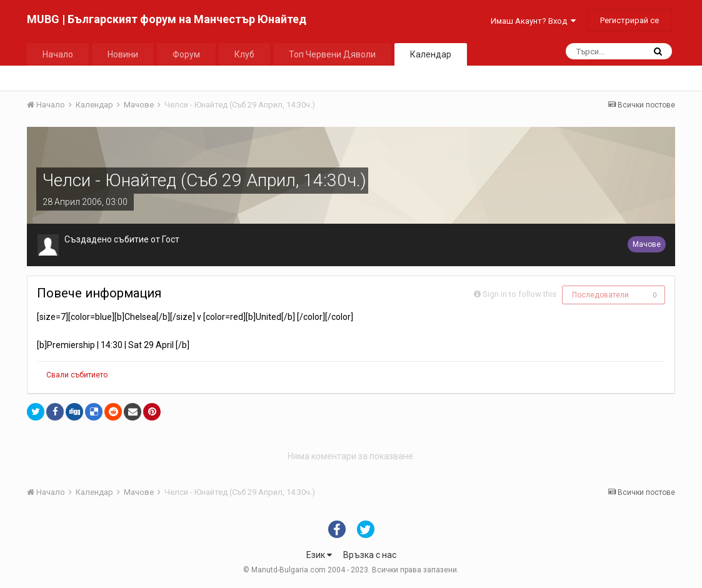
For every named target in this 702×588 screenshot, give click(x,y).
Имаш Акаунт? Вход (533, 21)
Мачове (647, 244)
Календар (431, 54)
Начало (58, 54)
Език (319, 555)
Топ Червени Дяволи (332, 54)
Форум (186, 54)
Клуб (244, 54)
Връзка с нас (370, 555)
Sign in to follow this (519, 294)
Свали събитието (77, 375)
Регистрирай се (629, 20)
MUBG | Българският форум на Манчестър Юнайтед (167, 19)
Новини (123, 54)
